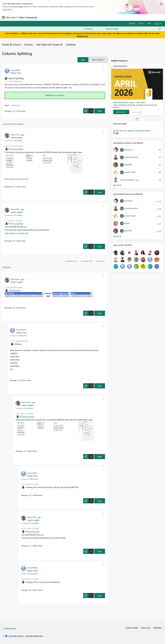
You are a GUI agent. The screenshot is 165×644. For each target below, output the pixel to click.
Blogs (86, 17)
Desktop (71, 44)
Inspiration (54, 17)
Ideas (64, 17)
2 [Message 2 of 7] (12, 308)
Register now (83, 36)
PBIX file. (23, 227)
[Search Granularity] (94, 29)
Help (149, 23)
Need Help (16, 105)
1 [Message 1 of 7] (12, 111)
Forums (43, 17)
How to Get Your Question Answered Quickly (132, 131)
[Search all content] (133, 29)
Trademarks (157, 628)
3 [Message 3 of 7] (17, 380)
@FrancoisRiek (17, 149)
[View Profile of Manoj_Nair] (15, 135)
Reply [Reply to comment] (100, 192)
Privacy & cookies (132, 628)
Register (132, 23)
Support (105, 17)
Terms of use (146, 628)
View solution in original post (16, 179)
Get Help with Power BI (49, 44)
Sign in (141, 23)
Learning (95, 17)
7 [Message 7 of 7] (29, 590)
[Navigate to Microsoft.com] (9, 17)
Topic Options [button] (97, 60)
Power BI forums (11, 44)
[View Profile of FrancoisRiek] (16, 70)
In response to (13, 141)
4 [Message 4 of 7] (12, 187)
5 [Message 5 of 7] (29, 495)
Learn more (7, 9)
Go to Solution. (58, 95)
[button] (83, 60)
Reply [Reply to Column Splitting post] (100, 111)
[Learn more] (121, 112)
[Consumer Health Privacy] (34, 636)
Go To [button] (157, 23)
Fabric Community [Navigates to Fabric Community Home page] (28, 17)
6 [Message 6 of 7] (12, 241)
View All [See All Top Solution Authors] (117, 185)
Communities (75, 17)
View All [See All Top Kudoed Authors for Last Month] (117, 236)
